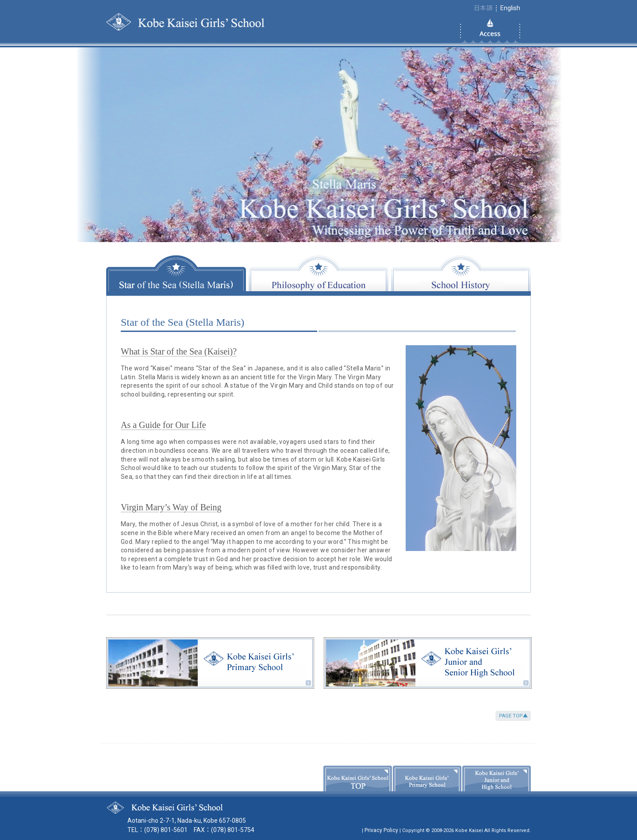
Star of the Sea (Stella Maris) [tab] (176, 273)
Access (490, 31)
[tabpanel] (318, 444)
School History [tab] (461, 273)
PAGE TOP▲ (513, 716)
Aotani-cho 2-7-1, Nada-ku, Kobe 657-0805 (187, 821)
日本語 (483, 8)
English (510, 8)
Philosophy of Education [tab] (318, 273)
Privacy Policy (381, 830)
